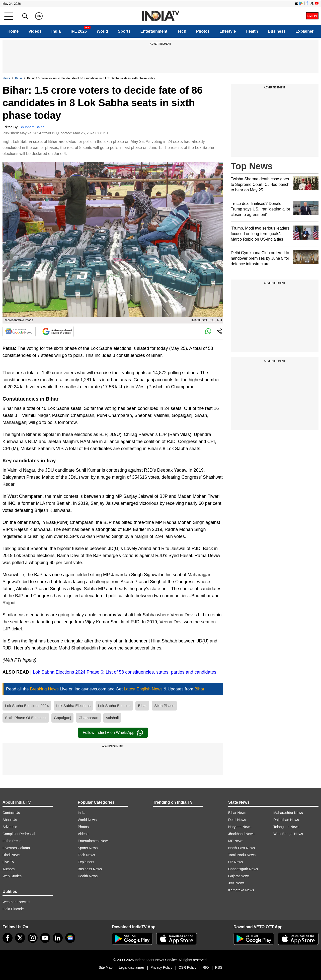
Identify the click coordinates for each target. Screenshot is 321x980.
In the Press (12, 841)
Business (277, 31)
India (56, 31)
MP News (236, 841)
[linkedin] (58, 938)
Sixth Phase (164, 706)
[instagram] (33, 938)
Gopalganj (62, 718)
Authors (9, 869)
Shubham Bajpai (32, 127)
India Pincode (13, 909)
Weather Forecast (16, 902)
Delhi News (237, 820)
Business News (90, 869)
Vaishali (112, 718)
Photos (203, 31)
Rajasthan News (286, 820)
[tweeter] (20, 938)
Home (13, 31)
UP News (235, 862)
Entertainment (154, 31)
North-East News (242, 848)
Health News (88, 876)
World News (87, 820)
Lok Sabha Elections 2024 (27, 706)
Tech (182, 31)
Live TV (8, 862)
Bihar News (237, 813)
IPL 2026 (79, 31)
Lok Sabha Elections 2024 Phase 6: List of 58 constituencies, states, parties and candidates (125, 672)
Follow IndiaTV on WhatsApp (113, 733)
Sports (124, 31)
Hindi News (11, 855)
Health (252, 31)
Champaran (88, 718)
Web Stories (12, 876)
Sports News (88, 848)
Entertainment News (94, 841)
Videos (35, 31)
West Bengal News (288, 834)
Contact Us (11, 813)
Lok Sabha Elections (73, 706)
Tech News (86, 855)
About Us (10, 820)
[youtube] (45, 938)
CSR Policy (187, 967)
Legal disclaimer (132, 967)
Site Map (105, 967)
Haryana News (240, 827)
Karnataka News (241, 890)
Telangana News (286, 827)
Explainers (86, 862)
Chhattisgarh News (243, 869)
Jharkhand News (241, 834)
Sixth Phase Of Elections (26, 718)
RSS (219, 967)
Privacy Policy (161, 967)
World (102, 31)
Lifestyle (228, 31)
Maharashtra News (288, 813)
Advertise (10, 827)
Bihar (19, 78)
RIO (206, 967)
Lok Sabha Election (114, 706)
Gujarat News (239, 876)
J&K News (236, 883)
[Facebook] (8, 938)
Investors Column (16, 848)
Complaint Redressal (19, 834)
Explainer (304, 31)
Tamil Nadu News (242, 855)
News (6, 78)
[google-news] (70, 938)
